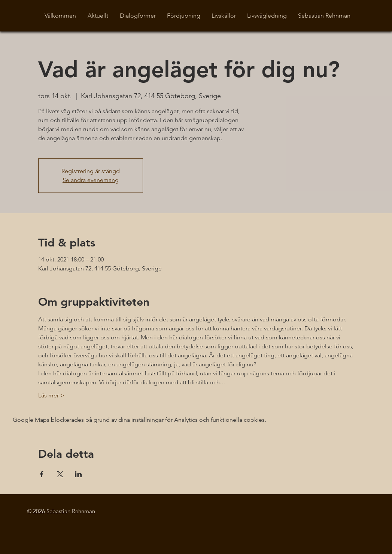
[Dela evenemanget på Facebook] (42, 474)
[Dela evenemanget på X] (60, 474)
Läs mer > (51, 395)
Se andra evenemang (91, 180)
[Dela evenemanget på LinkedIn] (78, 474)
